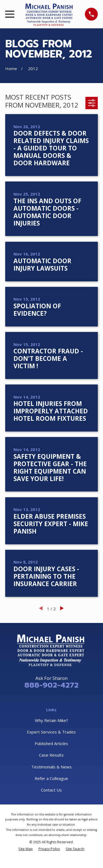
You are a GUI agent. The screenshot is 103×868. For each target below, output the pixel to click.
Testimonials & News (51, 767)
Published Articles (51, 743)
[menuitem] (26, 849)
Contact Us (51, 790)
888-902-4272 (51, 685)
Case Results (51, 755)
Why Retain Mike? (51, 720)
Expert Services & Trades (51, 732)
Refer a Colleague (51, 778)
